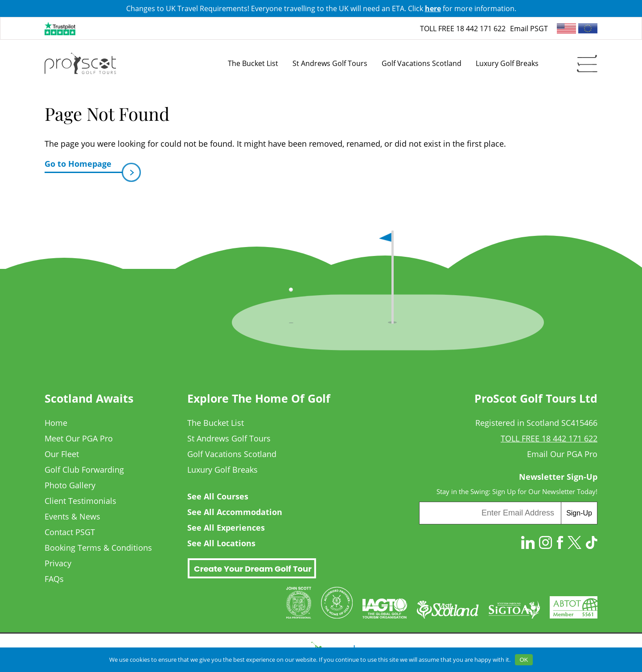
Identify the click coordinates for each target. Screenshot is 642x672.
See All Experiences (226, 528)
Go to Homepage (84, 166)
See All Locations (221, 543)
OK (524, 660)
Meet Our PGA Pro (79, 438)
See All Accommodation (235, 512)
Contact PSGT (70, 532)
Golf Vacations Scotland (232, 454)
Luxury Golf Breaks (222, 470)
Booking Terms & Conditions (98, 548)
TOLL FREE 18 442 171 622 (463, 29)
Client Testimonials (80, 501)
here (433, 8)
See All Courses (218, 496)
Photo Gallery (70, 485)
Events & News (72, 516)
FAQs (54, 579)
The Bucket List (216, 423)
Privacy (58, 563)
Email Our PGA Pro (562, 454)
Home (56, 423)
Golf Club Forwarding (84, 470)
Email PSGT (529, 29)
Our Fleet (62, 454)
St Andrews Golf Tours (229, 438)
